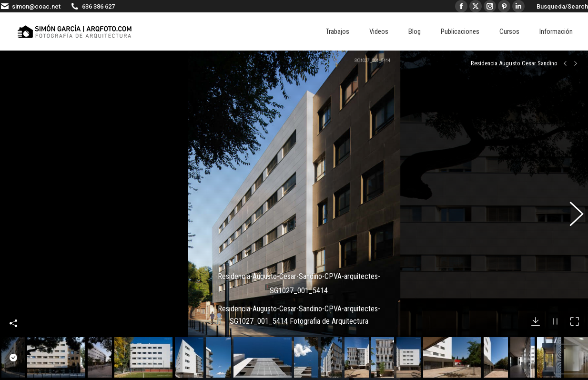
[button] (571, 207)
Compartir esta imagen (13, 308)
